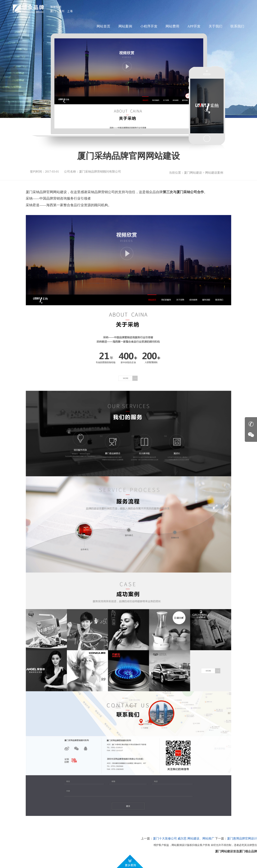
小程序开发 (149, 26)
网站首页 (103, 26)
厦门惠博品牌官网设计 (242, 839)
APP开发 (194, 26)
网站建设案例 (214, 173)
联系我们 (237, 26)
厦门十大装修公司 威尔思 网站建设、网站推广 (184, 839)
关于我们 (215, 26)
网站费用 (172, 26)
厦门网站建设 (193, 173)
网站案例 (125, 26)
